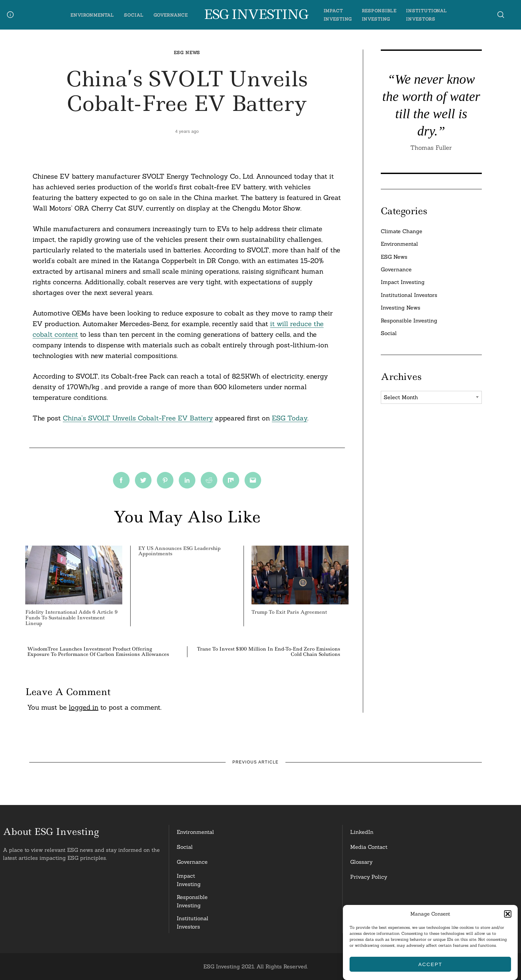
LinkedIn (362, 832)
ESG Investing (256, 15)
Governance (171, 15)
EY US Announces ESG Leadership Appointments (179, 551)
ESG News (187, 53)
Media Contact (369, 847)
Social (134, 15)
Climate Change (402, 231)
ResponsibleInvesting (192, 901)
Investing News (401, 308)
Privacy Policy (369, 877)
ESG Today (290, 418)
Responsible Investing (409, 320)
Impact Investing (403, 282)
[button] (508, 914)
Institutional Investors (409, 295)
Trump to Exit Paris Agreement (289, 612)
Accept (430, 964)
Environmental (92, 15)
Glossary (361, 862)
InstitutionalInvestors (193, 923)
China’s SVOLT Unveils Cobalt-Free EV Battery (138, 418)
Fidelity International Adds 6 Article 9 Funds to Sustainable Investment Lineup (71, 618)
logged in (84, 707)
